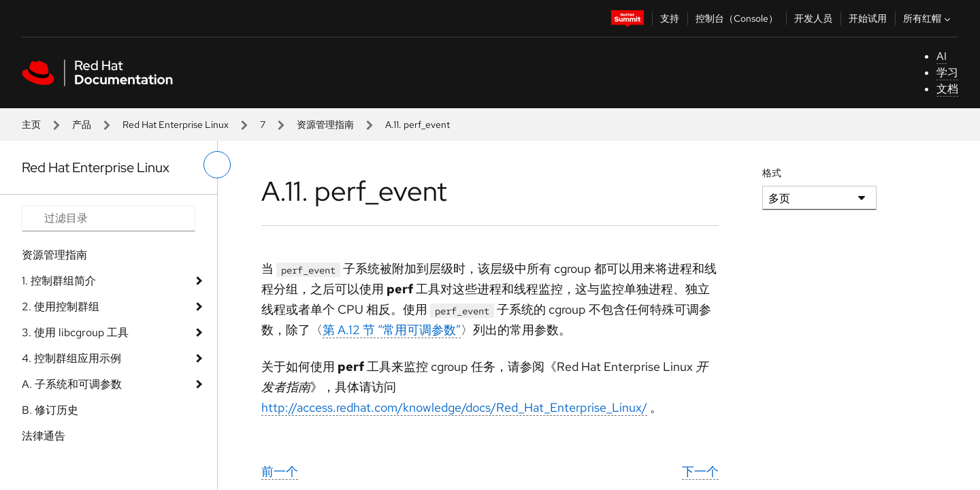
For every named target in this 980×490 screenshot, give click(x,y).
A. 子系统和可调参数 (72, 384)
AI (942, 56)
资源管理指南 (325, 125)
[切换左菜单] (217, 165)
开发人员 (813, 18)
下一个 (700, 471)
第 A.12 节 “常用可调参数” (392, 330)
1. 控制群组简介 (59, 281)
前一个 (280, 471)
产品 (82, 125)
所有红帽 (928, 18)
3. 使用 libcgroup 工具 (75, 332)
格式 (772, 173)
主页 (31, 125)
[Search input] (109, 218)
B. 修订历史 (50, 410)
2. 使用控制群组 (61, 307)
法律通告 (44, 436)
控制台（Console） (737, 18)
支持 (670, 18)
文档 (947, 89)
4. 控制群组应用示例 (71, 358)
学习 (947, 72)
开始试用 (868, 18)
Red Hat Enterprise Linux (176, 125)
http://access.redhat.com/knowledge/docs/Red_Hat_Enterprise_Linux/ (454, 407)
